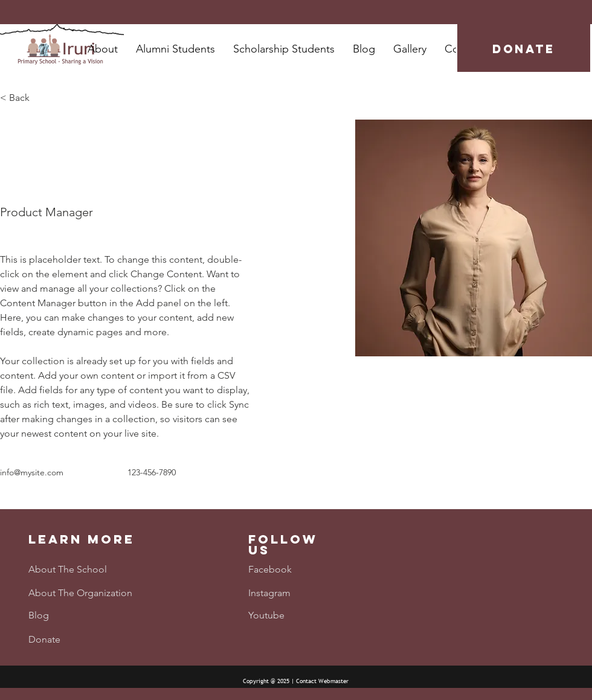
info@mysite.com (32, 472)
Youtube (266, 615)
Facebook (270, 569)
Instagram (269, 593)
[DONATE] (524, 50)
